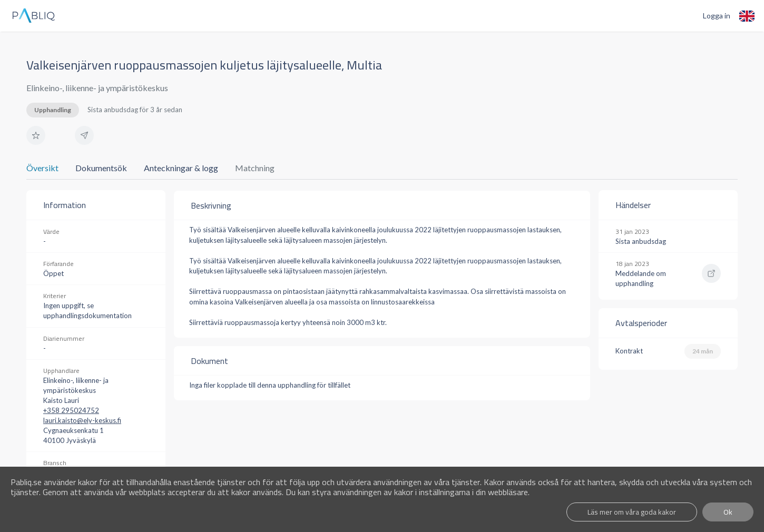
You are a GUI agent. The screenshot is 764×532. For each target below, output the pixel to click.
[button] (36, 135)
